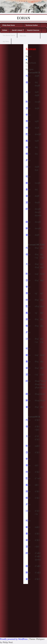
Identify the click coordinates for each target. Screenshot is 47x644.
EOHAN (24, 18)
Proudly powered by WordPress (14, 639)
